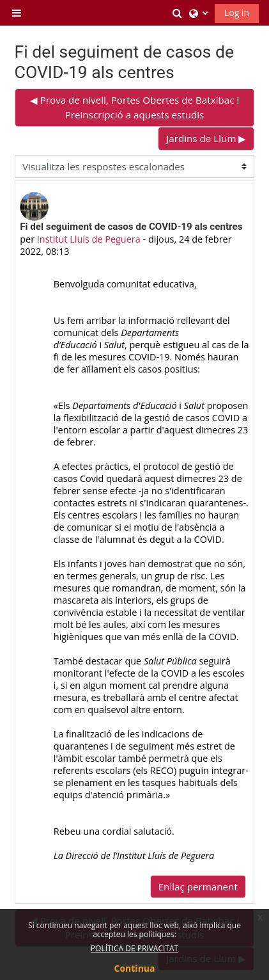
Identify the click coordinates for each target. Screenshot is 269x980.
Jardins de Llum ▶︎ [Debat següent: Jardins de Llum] (206, 138)
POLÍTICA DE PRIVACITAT (134, 948)
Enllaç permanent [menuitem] (198, 887)
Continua (135, 968)
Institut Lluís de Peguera (89, 239)
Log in (237, 12)
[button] (178, 13)
